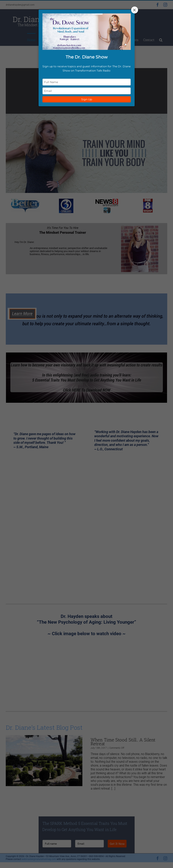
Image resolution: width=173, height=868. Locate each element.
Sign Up (87, 99)
